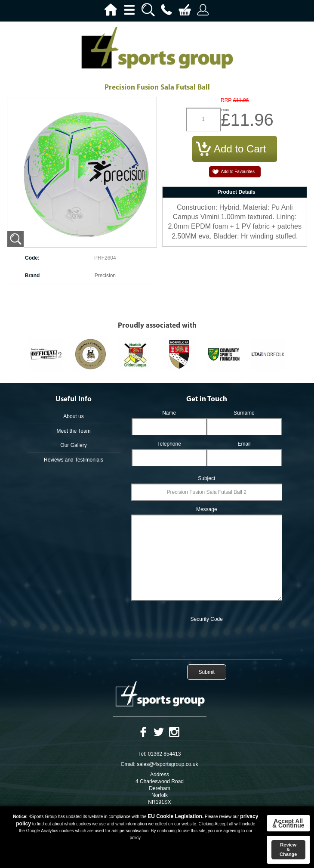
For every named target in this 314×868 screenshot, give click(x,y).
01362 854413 (165, 754)
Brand (32, 276)
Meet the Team (73, 431)
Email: (128, 764)
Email (244, 444)
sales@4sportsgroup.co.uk (167, 764)
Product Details (237, 192)
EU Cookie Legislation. (175, 816)
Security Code (207, 619)
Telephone (169, 444)
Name (169, 413)
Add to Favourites (238, 172)
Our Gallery (73, 445)
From (225, 110)
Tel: (143, 754)
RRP (226, 101)
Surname (244, 413)
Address (160, 775)
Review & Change (288, 849)
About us (73, 416)
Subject (206, 478)
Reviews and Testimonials (74, 460)
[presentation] (206, 639)
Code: (32, 258)
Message (207, 509)
